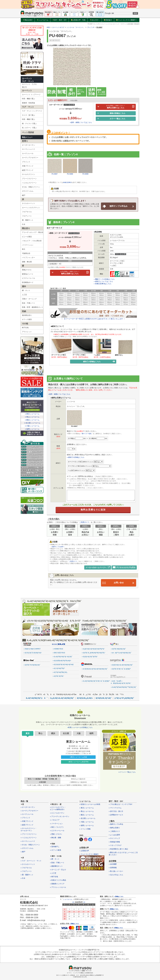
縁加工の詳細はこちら (99, 361)
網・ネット (26, 290)
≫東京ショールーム (32, 414)
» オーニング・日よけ (58, 869)
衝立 (24, 249)
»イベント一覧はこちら (127, 772)
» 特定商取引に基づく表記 (118, 849)
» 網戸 (23, 851)
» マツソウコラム (115, 807)
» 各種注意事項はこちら (103, 284)
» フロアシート (26, 871)
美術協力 (108, 20)
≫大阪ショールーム (32, 426)
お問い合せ (119, 582)
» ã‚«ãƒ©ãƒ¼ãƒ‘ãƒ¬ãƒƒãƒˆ (63, 656)
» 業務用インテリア (57, 883)
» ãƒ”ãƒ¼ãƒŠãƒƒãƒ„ (60, 672)
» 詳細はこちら (74, 923)
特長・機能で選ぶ (28, 99)
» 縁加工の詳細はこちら (76, 457)
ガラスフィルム (28, 191)
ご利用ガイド (84, 522)
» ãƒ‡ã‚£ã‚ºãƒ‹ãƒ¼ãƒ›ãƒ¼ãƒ (63, 664)
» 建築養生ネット (56, 866)
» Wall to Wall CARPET (32, 649)
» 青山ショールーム (87, 811)
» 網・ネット (55, 859)
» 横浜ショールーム (87, 815)
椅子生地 (25, 328)
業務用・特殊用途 (28, 103)
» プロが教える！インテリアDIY (121, 804)
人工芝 (24, 295)
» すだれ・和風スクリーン (30, 844)
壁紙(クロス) (27, 270)
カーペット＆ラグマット (31, 208)
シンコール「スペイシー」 (76, 27)
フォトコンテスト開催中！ (127, 20)
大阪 (79, 733)
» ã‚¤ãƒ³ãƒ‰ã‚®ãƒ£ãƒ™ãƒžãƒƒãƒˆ (124, 687)
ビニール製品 (27, 237)
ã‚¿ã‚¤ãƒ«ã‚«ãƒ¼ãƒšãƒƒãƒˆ (62, 698)
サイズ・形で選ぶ (28, 115)
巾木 (24, 224)
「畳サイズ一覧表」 (87, 433)
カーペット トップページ (31, 95)
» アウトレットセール (58, 887)
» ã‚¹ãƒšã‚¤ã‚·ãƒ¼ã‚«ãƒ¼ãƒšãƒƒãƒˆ (95, 668)
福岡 (91, 733)
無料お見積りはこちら (116, 107)
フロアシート (27, 216)
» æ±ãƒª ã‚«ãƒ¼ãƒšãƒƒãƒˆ (121, 652)
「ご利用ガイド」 (73, 561)
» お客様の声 (84, 850)
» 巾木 (23, 878)
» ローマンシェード (28, 841)
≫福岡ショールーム (32, 429)
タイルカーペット (28, 203)
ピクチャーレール (28, 278)
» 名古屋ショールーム (87, 818)
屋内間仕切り (27, 315)
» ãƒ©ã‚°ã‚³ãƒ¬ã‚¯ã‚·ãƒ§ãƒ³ (121, 668)
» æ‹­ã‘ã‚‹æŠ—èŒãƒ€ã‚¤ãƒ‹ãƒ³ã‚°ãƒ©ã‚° (121, 682)
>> (84, 902)
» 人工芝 (53, 873)
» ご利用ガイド (114, 831)
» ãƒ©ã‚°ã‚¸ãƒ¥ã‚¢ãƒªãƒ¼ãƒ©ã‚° (94, 652)
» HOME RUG (58, 649)
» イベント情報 (85, 829)
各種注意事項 (68, 182)
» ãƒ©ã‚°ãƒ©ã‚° (58, 676)
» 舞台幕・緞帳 (56, 837)
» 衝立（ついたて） (57, 827)
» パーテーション (56, 823)
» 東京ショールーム (87, 807)
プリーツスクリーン (29, 179)
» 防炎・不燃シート (57, 862)
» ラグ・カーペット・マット (31, 860)
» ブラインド (25, 817)
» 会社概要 (113, 864)
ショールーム (43, 20)
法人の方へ (95, 20)
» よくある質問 (114, 834)
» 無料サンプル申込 (116, 824)
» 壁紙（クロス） (56, 834)
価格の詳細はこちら (111, 113)
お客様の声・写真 (78, 20)
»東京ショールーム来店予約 (78, 762)
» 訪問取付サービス (116, 815)
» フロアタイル (26, 867)
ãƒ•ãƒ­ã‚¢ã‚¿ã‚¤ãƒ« (85, 698)
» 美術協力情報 (114, 842)
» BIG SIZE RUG (59, 652)
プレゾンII (91, 27)
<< (73, 902)
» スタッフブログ (115, 845)
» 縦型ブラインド (27, 824)
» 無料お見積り (114, 827)
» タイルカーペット (28, 864)
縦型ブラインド (28, 170)
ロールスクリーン (28, 174)
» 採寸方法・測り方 (116, 811)
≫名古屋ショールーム (32, 423)
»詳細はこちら (114, 909)
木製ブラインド (28, 166)
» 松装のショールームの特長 (90, 804)
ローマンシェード (28, 149)
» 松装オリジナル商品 (58, 880)
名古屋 (66, 733)
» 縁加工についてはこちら (103, 281)
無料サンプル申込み (118, 206)
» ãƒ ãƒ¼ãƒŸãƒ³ (59, 668)
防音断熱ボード (28, 282)
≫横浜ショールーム (32, 420)
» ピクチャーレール (57, 830)
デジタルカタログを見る (124, 567)
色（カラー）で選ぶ (29, 128)
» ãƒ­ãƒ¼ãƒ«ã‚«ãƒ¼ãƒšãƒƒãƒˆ (122, 665)
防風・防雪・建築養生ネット (33, 307)
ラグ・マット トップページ (32, 111)
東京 (28, 733)
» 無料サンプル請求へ (58, 546)
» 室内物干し (55, 846)
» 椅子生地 (54, 876)
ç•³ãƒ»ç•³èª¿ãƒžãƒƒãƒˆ (124, 698)
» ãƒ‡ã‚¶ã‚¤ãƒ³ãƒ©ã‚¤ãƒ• (62, 660)
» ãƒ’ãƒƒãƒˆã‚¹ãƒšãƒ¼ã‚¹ (33, 652)
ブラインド (26, 162)
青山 (40, 733)
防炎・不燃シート (28, 303)
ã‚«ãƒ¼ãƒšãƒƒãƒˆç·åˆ (37, 698)
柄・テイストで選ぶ (29, 124)
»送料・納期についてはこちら (81, 122)
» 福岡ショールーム (87, 825)
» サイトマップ (114, 838)
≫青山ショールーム (32, 417)
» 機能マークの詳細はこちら (104, 279)
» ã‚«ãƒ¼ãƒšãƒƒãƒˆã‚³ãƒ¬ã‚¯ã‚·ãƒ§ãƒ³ (95, 681)
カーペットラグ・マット (28, 80)
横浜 (53, 733)
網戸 (24, 195)
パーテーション (28, 245)
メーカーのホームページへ (98, 567)
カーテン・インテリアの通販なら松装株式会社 (80, 972)
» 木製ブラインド (27, 821)
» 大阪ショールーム (87, 822)
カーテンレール (28, 153)
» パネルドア (55, 820)
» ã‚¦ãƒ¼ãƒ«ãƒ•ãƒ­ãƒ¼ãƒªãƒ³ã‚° (93, 649)
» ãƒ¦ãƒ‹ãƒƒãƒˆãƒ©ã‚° (90, 656)
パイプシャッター (28, 258)
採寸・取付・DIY (60, 20)
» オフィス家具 (56, 850)
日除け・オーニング (29, 299)
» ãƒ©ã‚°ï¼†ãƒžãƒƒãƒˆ (32, 665)
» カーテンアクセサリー (29, 810)
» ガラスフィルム (27, 848)
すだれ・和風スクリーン (31, 187)
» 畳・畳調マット (27, 874)
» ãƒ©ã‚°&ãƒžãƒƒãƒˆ (118, 649)
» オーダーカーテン (28, 807)
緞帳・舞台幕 (27, 262)
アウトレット (27, 332)
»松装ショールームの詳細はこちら (80, 727)
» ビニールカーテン (57, 813)
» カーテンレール (27, 814)
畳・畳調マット (28, 220)
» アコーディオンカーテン (60, 816)
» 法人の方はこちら (116, 874)
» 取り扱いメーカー (116, 871)
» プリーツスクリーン (29, 834)
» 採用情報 (113, 867)
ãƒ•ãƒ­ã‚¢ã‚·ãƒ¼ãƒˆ (104, 698)
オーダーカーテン (28, 145)
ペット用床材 (28, 132)
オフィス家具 (27, 319)
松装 (48, 27)
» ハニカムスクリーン (29, 837)
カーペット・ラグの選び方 (29, 86)
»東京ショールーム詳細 (78, 757)
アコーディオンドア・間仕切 (33, 232)
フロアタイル (27, 212)
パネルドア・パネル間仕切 (32, 241)
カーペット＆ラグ (58, 27)
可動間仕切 (26, 253)
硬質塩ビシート (28, 274)
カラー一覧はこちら (111, 119)
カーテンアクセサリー (30, 158)
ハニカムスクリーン (29, 183)
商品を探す (28, 20)
